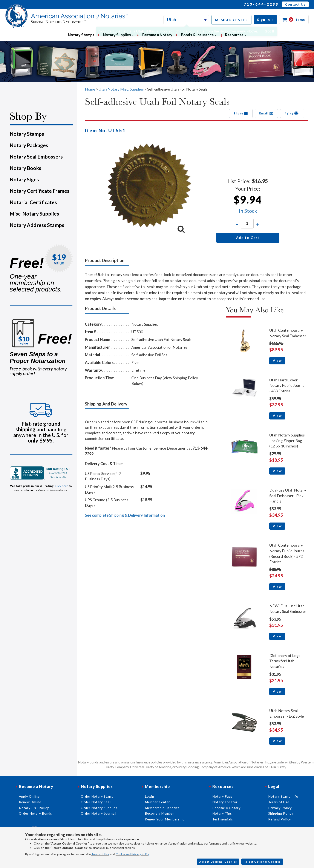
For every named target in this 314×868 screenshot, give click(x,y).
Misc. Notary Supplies (34, 214)
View (277, 361)
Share (241, 113)
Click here (61, 486)
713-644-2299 (261, 4)
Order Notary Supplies (99, 808)
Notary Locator (225, 802)
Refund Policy (280, 819)
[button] (265, 19)
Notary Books (25, 168)
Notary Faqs (222, 796)
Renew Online (30, 802)
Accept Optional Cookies (218, 862)
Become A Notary (227, 808)
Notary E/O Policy (34, 808)
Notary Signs (24, 179)
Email (266, 113)
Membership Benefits (162, 808)
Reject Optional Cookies (262, 862)
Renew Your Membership (165, 819)
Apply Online (29, 796)
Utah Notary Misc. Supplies (121, 89)
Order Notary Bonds (35, 813)
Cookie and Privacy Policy (132, 854)
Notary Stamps (81, 35)
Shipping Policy (281, 813)
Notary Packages (29, 145)
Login (149, 796)
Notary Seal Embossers (36, 157)
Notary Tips (222, 813)
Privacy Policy (280, 808)
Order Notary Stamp (97, 796)
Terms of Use (100, 854)
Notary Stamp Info (283, 796)
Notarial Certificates (33, 202)
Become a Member (160, 813)
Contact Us (295, 4)
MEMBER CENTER (231, 20)
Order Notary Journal (98, 813)
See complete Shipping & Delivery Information (125, 515)
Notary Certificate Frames (40, 191)
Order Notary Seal (96, 802)
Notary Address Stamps (37, 225)
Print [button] (292, 113)
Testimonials (223, 819)
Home (90, 89)
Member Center (157, 802)
